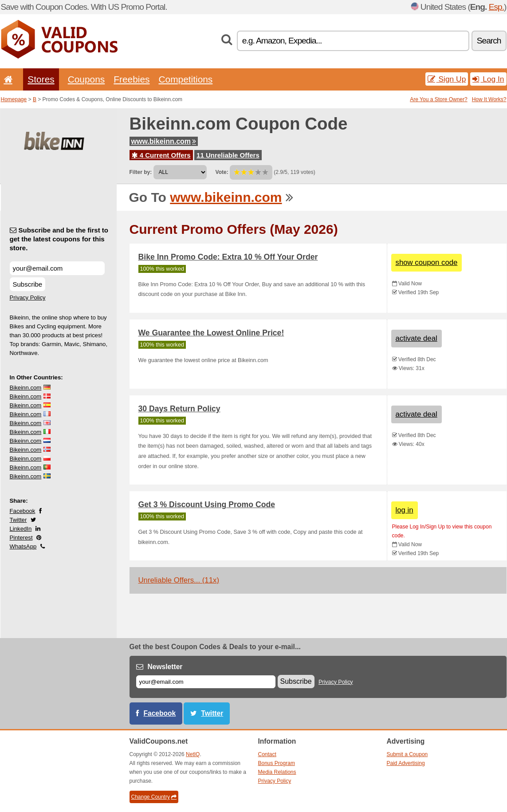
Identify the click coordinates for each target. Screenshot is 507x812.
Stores (41, 79)
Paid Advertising (406, 763)
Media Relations (277, 772)
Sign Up (447, 79)
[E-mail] (206, 682)
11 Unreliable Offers (228, 155)
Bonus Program (277, 763)
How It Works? (489, 99)
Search (489, 41)
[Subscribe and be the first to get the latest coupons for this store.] (57, 268)
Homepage (14, 99)
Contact (267, 754)
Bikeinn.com (26, 388)
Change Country (154, 797)
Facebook (23, 511)
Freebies (132, 79)
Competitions (185, 79)
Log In (488, 79)
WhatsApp (23, 546)
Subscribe (28, 284)
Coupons (86, 79)
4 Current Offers (161, 155)
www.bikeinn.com (164, 141)
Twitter (18, 520)
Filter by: (141, 172)
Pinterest (21, 538)
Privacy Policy (28, 298)
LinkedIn (21, 529)
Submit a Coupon (407, 754)
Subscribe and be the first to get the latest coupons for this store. (59, 239)
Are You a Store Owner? (438, 99)
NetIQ (193, 754)
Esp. (496, 7)
